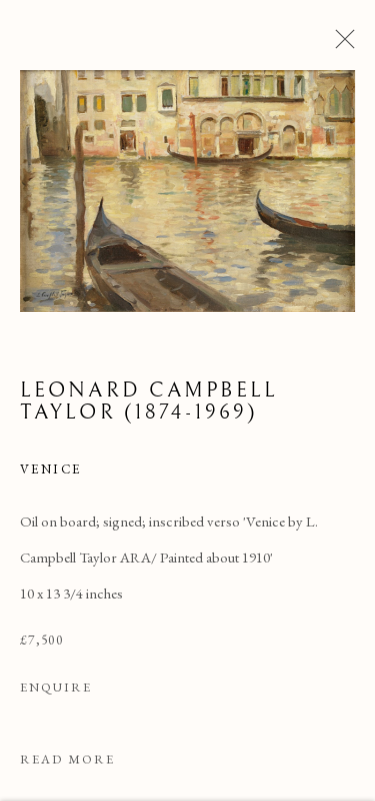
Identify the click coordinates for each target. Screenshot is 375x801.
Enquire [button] (56, 689)
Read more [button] (67, 761)
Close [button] (340, 45)
